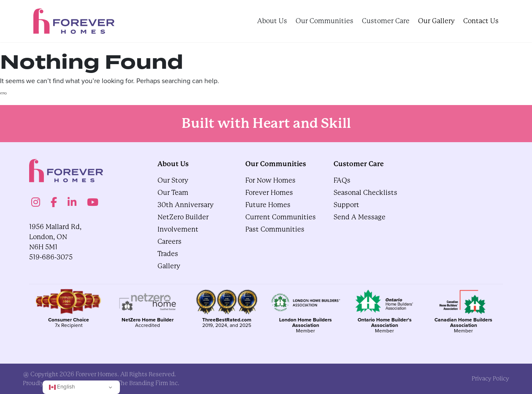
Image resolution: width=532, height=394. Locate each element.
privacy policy (490, 378)
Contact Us (481, 21)
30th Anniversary (186, 205)
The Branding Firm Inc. (148, 383)
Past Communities (275, 229)
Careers (170, 242)
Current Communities (281, 217)
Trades (168, 254)
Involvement (178, 229)
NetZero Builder (183, 217)
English (62, 387)
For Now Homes (270, 180)
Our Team (173, 193)
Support (346, 205)
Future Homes (268, 205)
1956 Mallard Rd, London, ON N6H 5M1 (55, 237)
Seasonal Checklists (365, 193)
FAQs (342, 180)
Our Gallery (436, 21)
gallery (169, 266)
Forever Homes (269, 193)
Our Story (173, 180)
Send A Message (360, 217)
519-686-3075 (51, 257)
